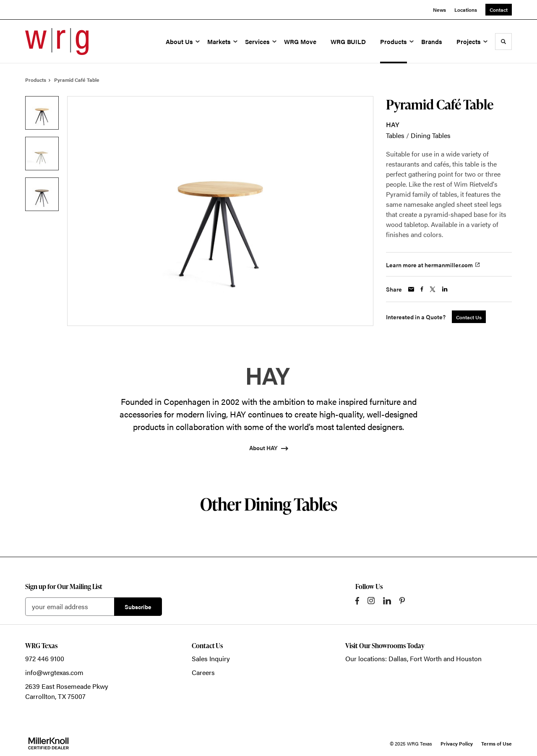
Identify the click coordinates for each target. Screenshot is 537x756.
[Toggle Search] (503, 42)
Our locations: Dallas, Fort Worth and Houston (413, 658)
